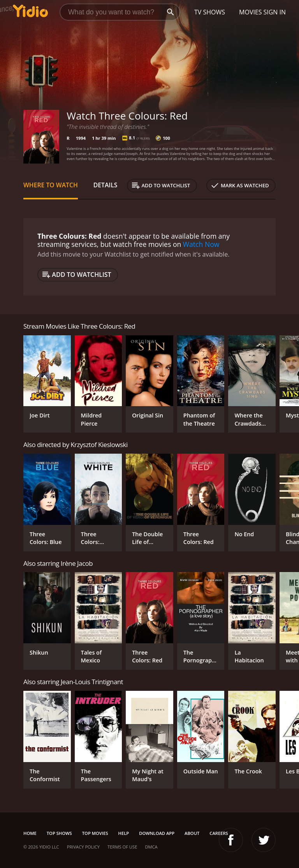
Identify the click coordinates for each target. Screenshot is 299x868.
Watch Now (201, 244)
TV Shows (210, 12)
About (192, 833)
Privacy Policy (83, 847)
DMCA (151, 847)
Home (30, 833)
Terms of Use (122, 847)
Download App (157, 833)
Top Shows (59, 833)
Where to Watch (51, 185)
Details (106, 185)
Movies (251, 12)
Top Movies (95, 833)
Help (124, 833)
